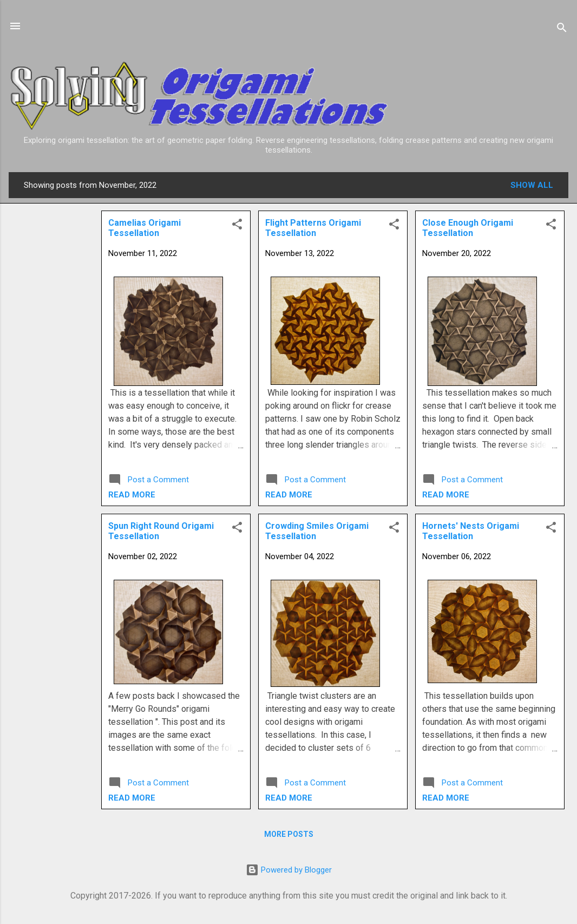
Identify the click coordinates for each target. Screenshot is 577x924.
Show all (532, 185)
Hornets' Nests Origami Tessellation (471, 531)
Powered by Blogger (289, 870)
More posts (289, 834)
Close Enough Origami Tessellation (468, 228)
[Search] (562, 30)
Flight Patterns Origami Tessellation (313, 228)
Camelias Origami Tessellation (145, 228)
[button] (551, 226)
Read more (446, 495)
